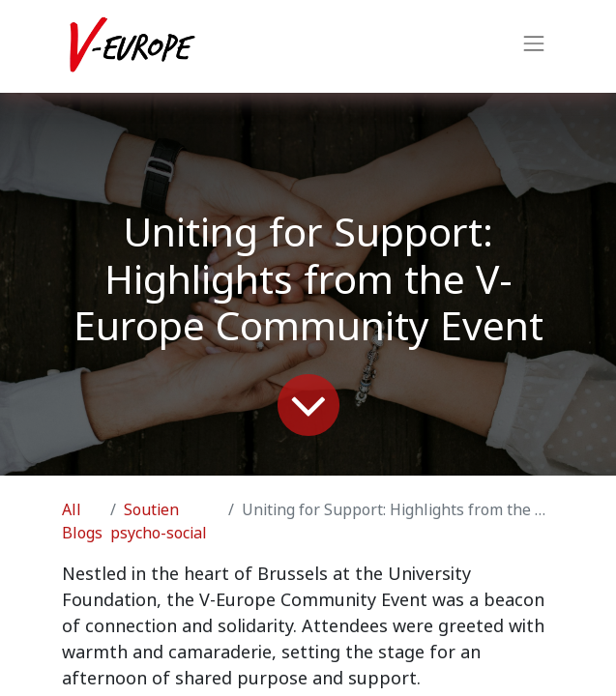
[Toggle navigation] (534, 46)
